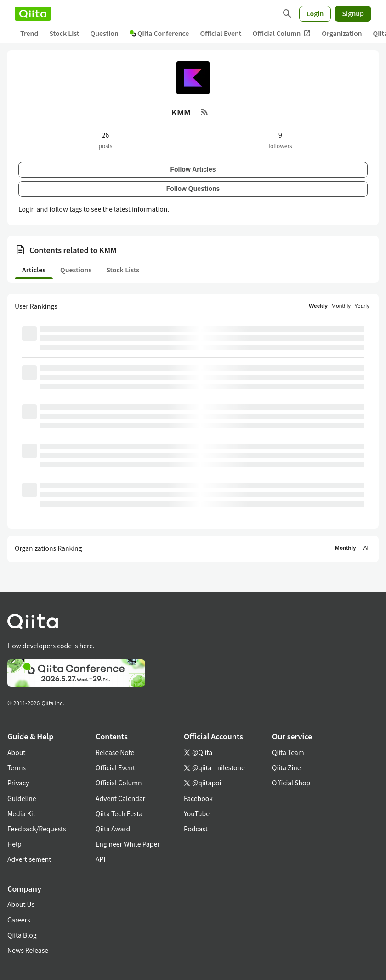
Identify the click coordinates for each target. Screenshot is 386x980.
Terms (17, 767)
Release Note (115, 752)
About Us (21, 904)
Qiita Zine (287, 767)
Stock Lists (123, 270)
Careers (19, 920)
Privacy (18, 783)
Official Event (221, 33)
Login (315, 13)
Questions (76, 270)
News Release (28, 950)
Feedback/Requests (37, 829)
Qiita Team (288, 752)
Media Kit (21, 813)
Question (105, 33)
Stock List (64, 33)
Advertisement (29, 859)
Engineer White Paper (128, 844)
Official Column (282, 33)
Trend (29, 33)
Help (14, 844)
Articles (34, 270)
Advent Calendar (120, 798)
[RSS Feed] (204, 112)
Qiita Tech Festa (119, 813)
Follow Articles (193, 169)
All (366, 548)
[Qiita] (33, 14)
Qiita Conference (159, 33)
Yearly (362, 306)
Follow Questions (193, 189)
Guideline (22, 798)
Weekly (318, 306)
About (16, 752)
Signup (353, 13)
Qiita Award (113, 829)
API (100, 859)
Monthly (341, 306)
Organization (342, 33)
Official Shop (291, 783)
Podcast (196, 829)
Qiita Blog (22, 935)
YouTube (197, 813)
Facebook (198, 798)
